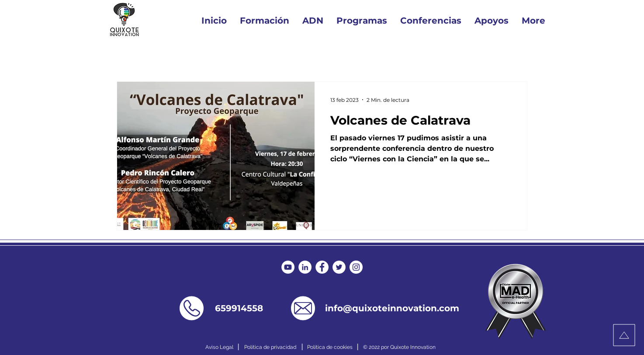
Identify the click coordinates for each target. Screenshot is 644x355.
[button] (362, 21)
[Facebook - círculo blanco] (322, 267)
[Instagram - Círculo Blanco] (356, 267)
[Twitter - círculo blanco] (339, 267)
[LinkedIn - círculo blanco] (305, 267)
